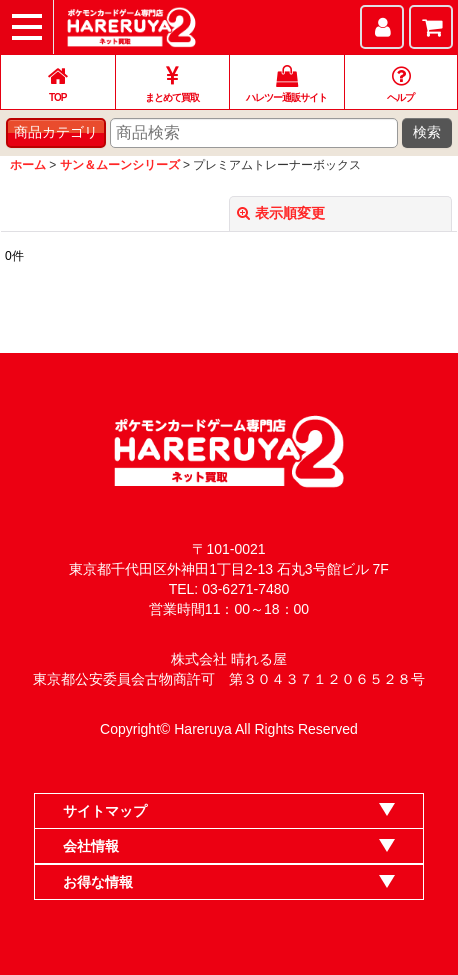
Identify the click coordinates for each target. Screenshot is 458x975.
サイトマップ (105, 811)
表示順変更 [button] (281, 213)
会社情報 (91, 846)
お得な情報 (98, 882)
